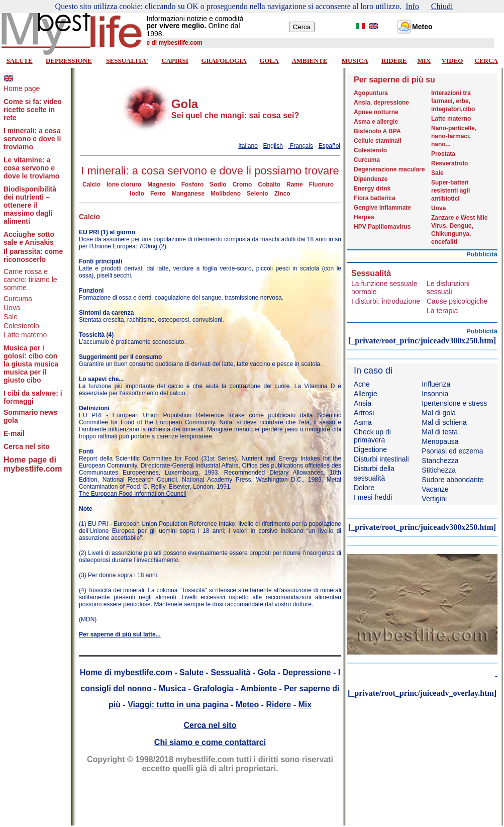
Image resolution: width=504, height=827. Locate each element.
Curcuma (18, 299)
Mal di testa (440, 432)
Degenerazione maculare (389, 169)
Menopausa (440, 441)
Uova (12, 308)
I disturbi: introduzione (386, 301)
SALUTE (20, 61)
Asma (363, 422)
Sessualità (230, 672)
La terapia (442, 311)
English (273, 146)
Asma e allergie (376, 122)
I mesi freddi (373, 497)
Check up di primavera (372, 436)
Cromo (242, 185)
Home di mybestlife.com (126, 672)
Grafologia (213, 688)
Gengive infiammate (382, 208)
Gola (267, 672)
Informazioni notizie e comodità (195, 19)
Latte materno (25, 335)
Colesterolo (21, 326)
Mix (305, 705)
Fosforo (193, 185)
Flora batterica (375, 198)
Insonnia (435, 394)
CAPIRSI (175, 61)
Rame (295, 185)
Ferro (158, 194)
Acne (362, 384)
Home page (22, 88)
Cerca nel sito (210, 725)
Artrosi (364, 413)
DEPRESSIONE (69, 61)
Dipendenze (371, 179)
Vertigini (434, 499)
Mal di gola (439, 413)
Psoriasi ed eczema (452, 451)
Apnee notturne (376, 112)
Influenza (436, 384)
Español (329, 146)
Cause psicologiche (457, 301)
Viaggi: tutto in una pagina (178, 705)
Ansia (363, 403)
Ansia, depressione (381, 103)
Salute (191, 672)
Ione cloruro (124, 185)
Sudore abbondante (452, 480)
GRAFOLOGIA (224, 61)
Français (301, 146)
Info (412, 6)
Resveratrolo (449, 163)
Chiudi (442, 6)
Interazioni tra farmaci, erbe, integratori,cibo (453, 101)
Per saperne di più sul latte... (120, 634)
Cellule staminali (378, 141)
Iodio (137, 194)
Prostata (443, 154)
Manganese (188, 194)
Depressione (307, 672)
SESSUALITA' (127, 61)
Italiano (248, 146)
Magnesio (161, 185)
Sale (11, 317)
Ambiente (259, 688)
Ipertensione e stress (454, 403)
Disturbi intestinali (381, 459)
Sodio (218, 185)
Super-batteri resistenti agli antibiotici (450, 191)
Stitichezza (439, 470)
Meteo (247, 705)
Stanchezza (440, 461)
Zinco (282, 194)
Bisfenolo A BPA (377, 131)
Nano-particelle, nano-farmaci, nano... (454, 136)
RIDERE (394, 61)
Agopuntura (371, 93)
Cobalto (269, 185)
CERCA (486, 61)
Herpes (364, 217)
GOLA (269, 61)
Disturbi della (374, 469)
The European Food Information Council (132, 494)
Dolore (364, 488)
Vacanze (435, 489)
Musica (172, 688)
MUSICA (355, 61)
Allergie (366, 394)
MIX (424, 61)
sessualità (369, 478)
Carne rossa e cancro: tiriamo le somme (30, 280)
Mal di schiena (444, 422)
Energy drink (372, 189)
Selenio (258, 194)
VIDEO (452, 61)
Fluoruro (321, 185)
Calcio (91, 185)
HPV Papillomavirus (382, 227)
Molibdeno (226, 194)
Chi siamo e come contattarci (210, 742)
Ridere (278, 705)
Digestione (370, 449)
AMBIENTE (309, 61)
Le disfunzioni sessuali (448, 288)
